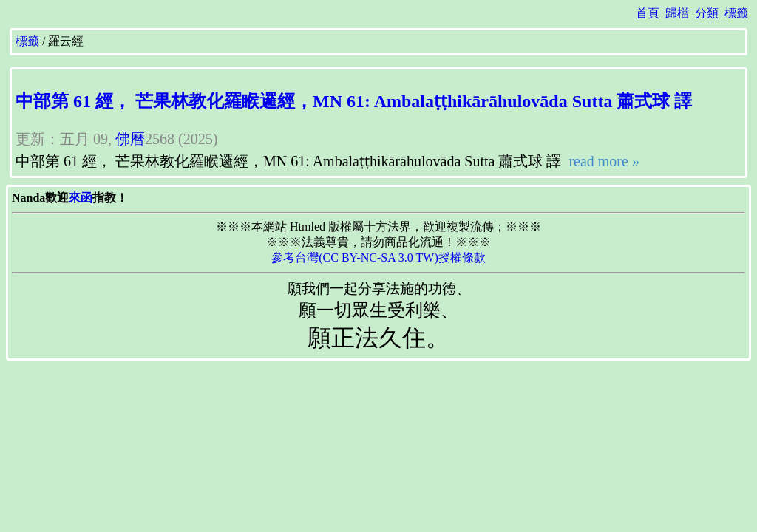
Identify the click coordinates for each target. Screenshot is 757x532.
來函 (81, 198)
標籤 (736, 13)
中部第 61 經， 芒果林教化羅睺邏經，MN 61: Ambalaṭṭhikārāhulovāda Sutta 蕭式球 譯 (354, 101)
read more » (602, 161)
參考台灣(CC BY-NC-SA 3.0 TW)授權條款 (378, 258)
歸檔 (677, 13)
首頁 (648, 13)
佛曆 (130, 139)
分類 (707, 13)
